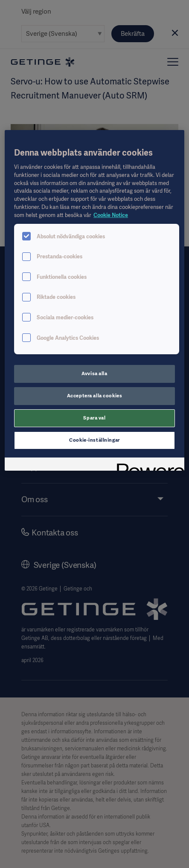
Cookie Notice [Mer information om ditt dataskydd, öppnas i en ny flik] (111, 215)
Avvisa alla (94, 373)
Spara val (94, 418)
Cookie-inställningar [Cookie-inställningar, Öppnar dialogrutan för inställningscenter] (94, 440)
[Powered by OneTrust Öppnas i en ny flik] (148, 465)
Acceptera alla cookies (95, 396)
